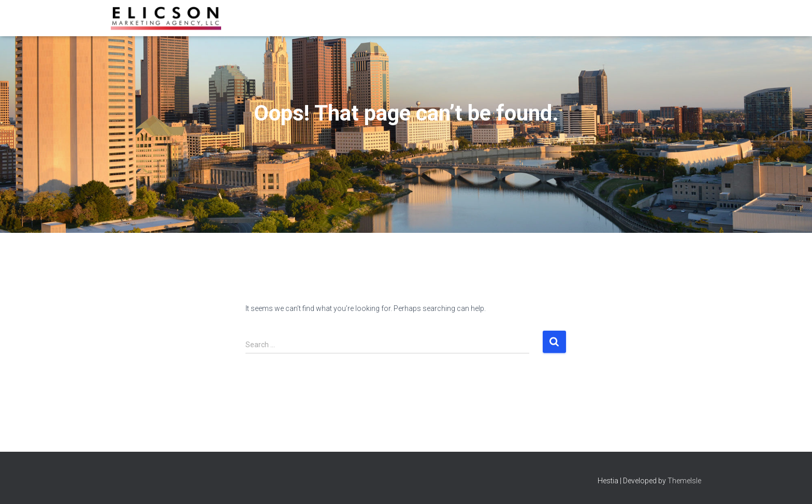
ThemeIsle (684, 481)
